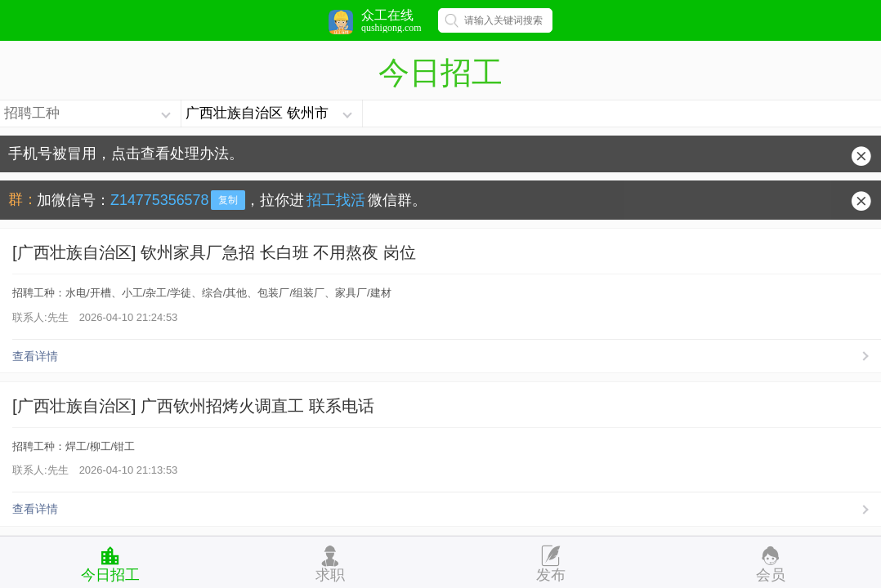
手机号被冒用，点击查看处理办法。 (126, 154)
